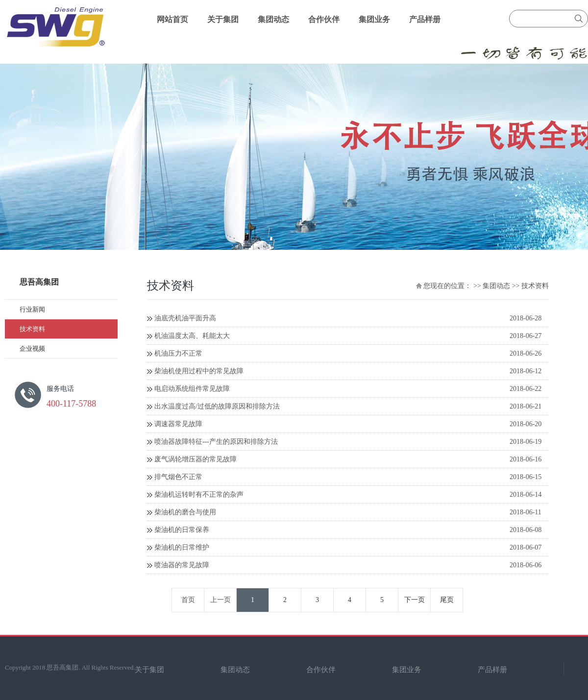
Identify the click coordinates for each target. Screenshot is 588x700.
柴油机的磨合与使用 (185, 512)
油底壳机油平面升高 (185, 318)
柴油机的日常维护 (182, 547)
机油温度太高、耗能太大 (192, 336)
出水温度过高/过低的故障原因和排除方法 (217, 406)
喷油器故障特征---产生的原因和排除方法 (216, 442)
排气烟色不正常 (178, 477)
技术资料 (32, 329)
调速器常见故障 (178, 424)
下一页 (415, 600)
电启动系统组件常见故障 (192, 389)
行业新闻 (32, 309)
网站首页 (172, 19)
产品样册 (425, 19)
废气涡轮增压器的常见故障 (196, 459)
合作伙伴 (324, 19)
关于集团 (223, 19)
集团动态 (273, 19)
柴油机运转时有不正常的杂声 (199, 495)
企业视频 (32, 349)
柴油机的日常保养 (182, 530)
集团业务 (374, 19)
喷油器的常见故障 (182, 565)
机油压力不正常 (178, 353)
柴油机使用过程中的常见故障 (199, 371)
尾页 (447, 600)
